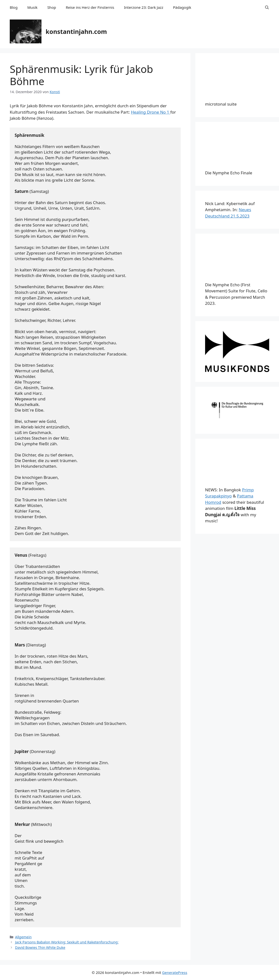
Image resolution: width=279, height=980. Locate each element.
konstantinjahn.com (76, 31)
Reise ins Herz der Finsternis (90, 7)
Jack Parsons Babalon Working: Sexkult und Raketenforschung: (67, 942)
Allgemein (23, 937)
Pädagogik (182, 7)
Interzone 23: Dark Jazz (144, 7)
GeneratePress (175, 972)
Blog (14, 7)
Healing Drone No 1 (151, 112)
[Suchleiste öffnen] (267, 7)
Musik (32, 7)
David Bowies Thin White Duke (40, 947)
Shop (52, 7)
